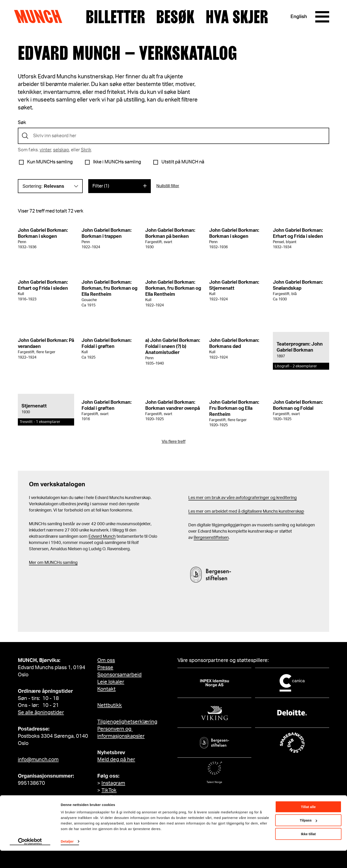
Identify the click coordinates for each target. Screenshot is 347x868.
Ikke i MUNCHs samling (117, 162)
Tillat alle (308, 824)
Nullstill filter (168, 186)
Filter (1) (101, 186)
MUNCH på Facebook (126, 804)
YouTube (111, 797)
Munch (40, 17)
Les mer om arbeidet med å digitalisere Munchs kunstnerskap (246, 512)
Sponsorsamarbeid (119, 675)
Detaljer (67, 859)
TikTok (109, 790)
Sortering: (43, 186)
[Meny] (322, 17)
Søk (22, 123)
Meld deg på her (116, 760)
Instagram (113, 783)
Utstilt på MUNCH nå (183, 162)
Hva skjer (237, 17)
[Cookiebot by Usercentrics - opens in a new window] (30, 859)
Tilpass (308, 838)
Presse (105, 668)
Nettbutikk (110, 705)
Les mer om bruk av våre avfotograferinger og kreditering (243, 498)
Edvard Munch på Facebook (134, 812)
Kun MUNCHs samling (50, 162)
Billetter (115, 17)
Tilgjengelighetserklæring (127, 722)
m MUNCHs (51, 563)
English (299, 17)
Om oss (106, 660)
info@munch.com (38, 760)
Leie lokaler (111, 682)
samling (70, 563)
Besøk (175, 17)
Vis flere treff (174, 442)
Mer (33, 563)
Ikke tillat (308, 851)
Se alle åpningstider (41, 712)
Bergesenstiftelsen (211, 538)
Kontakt (106, 689)
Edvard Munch (102, 537)
